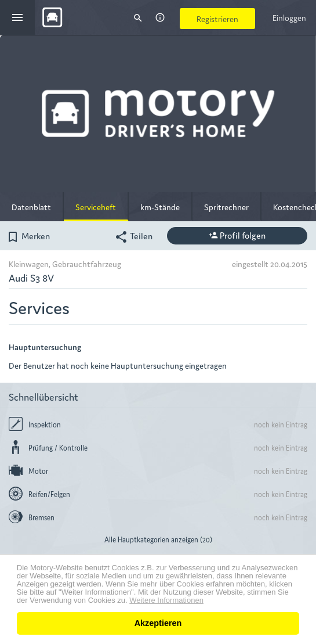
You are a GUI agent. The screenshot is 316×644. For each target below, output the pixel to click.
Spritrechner (226, 207)
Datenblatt (31, 207)
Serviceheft (96, 207)
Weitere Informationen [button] (166, 600)
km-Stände (160, 207)
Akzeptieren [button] (158, 623)
